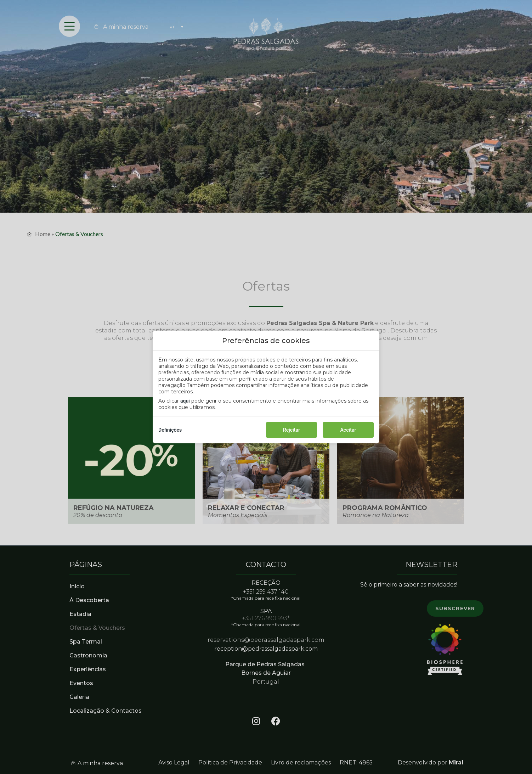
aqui (185, 401)
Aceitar (348, 430)
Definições (170, 430)
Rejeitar (292, 430)
